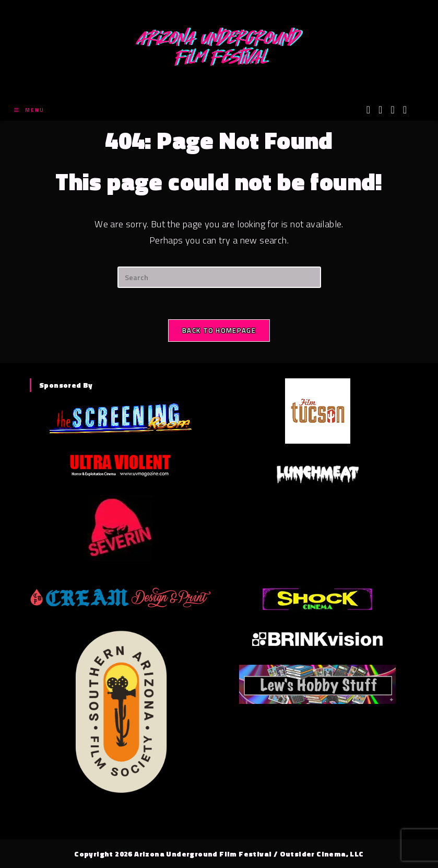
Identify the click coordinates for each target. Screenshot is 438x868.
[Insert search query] (219, 277)
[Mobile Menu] (29, 110)
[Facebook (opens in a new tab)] (380, 110)
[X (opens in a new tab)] (368, 110)
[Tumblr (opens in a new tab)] (405, 110)
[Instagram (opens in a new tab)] (392, 110)
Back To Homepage (219, 330)
